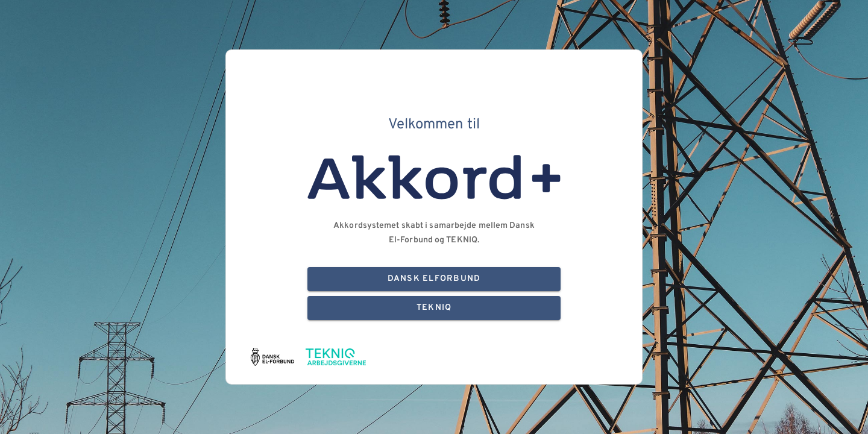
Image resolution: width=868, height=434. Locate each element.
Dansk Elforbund (434, 279)
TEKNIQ (434, 308)
